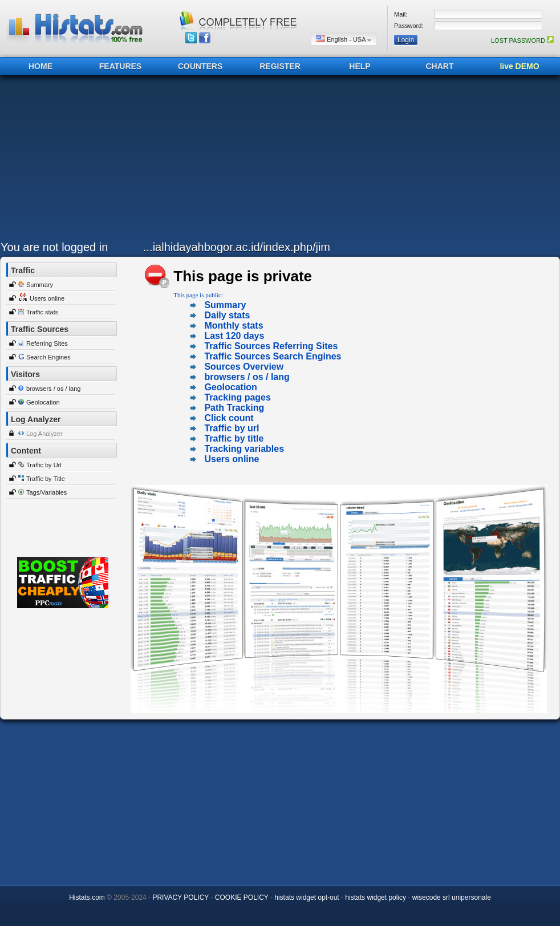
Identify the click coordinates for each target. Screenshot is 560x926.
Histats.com (87, 897)
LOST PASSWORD (522, 41)
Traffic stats (42, 312)
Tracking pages (238, 397)
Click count (229, 418)
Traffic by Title (46, 479)
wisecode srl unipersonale (452, 897)
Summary (40, 285)
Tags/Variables (46, 492)
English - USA (344, 39)
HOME (40, 66)
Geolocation (43, 402)
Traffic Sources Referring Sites (271, 346)
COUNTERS (200, 66)
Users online (47, 298)
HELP (360, 66)
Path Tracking (234, 408)
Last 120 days (234, 336)
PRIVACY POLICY (180, 897)
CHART (440, 66)
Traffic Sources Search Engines (273, 356)
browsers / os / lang (53, 389)
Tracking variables (244, 449)
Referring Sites (47, 343)
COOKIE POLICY (242, 897)
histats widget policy (376, 897)
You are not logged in (54, 247)
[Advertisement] (168, 161)
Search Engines (48, 357)
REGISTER (280, 66)
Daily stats (227, 315)
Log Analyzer (44, 434)
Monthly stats (234, 325)
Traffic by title (234, 438)
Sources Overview (244, 367)
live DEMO (519, 66)
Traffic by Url (44, 465)
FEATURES (120, 66)
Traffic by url (232, 428)
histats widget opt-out (307, 897)
